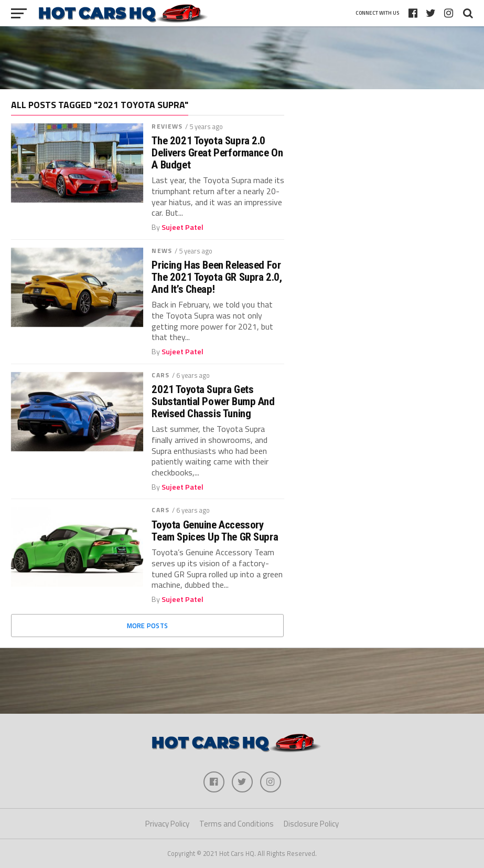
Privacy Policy (167, 824)
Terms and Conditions (236, 824)
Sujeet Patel (182, 227)
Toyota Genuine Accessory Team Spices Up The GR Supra (215, 531)
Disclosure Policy (311, 824)
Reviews (167, 126)
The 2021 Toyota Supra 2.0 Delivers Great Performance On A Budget (217, 153)
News (162, 251)
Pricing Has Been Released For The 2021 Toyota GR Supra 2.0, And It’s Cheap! (217, 277)
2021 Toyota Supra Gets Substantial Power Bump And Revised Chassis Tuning (213, 402)
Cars (160, 375)
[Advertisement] (242, 58)
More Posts (148, 626)
